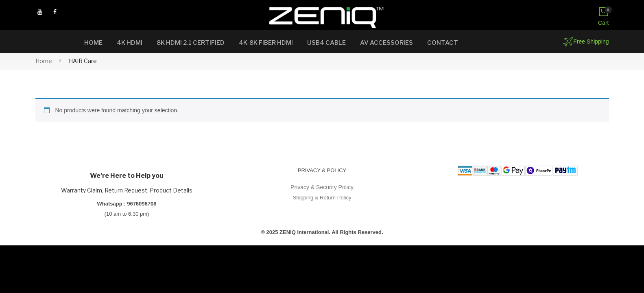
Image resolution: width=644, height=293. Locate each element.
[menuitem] (93, 43)
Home (44, 61)
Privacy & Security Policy (322, 187)
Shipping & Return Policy (322, 198)
